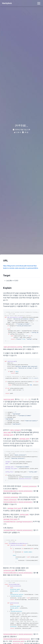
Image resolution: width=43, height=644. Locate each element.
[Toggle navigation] (39, 3)
